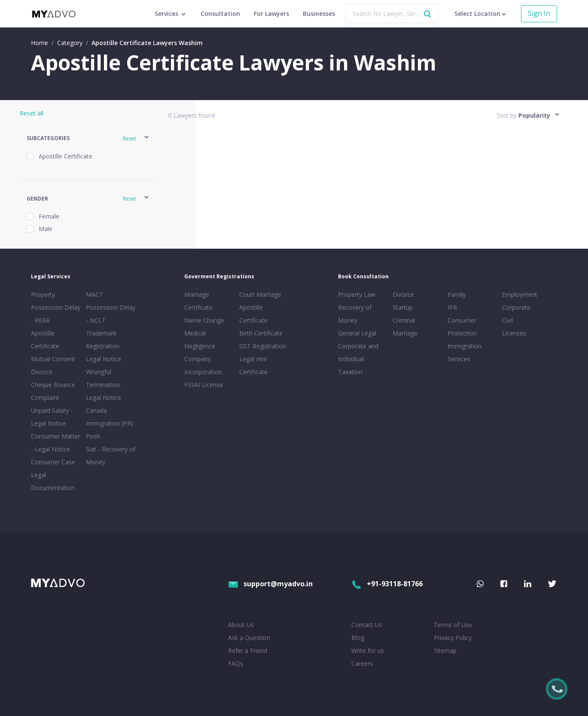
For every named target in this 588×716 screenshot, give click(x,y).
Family (457, 294)
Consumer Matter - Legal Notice (56, 443)
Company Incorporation (203, 365)
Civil (507, 320)
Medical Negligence (200, 340)
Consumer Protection (462, 327)
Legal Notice (104, 359)
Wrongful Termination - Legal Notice (105, 385)
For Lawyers (271, 14)
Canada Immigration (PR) (110, 417)
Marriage (405, 333)
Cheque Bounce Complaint (53, 391)
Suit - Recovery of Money (111, 455)
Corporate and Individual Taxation (358, 359)
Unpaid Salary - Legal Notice (52, 417)
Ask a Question (249, 638)
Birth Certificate (261, 333)
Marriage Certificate (198, 301)
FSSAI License (204, 385)
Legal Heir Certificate (253, 365)
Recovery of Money (355, 314)
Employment (520, 294)
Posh (93, 436)
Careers (362, 663)
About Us (241, 625)
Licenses (514, 333)
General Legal (357, 333)
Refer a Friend (248, 650)
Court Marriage (260, 294)
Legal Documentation (53, 481)
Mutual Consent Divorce (53, 365)
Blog (358, 638)
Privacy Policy (453, 638)
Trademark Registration (103, 340)
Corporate (516, 307)
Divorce (403, 294)
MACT (94, 294)
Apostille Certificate (45, 340)
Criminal (404, 320)
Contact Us (367, 625)
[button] (88, 139)
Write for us (368, 650)
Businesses (319, 14)
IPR (452, 307)
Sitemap (445, 650)
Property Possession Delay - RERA (56, 307)
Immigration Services (465, 352)
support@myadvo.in (270, 584)
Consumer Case (53, 462)
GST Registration (263, 346)
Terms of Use (453, 625)
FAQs (236, 663)
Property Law (357, 294)
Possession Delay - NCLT (111, 314)
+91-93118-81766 (387, 584)
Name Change (204, 320)
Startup (403, 307)
